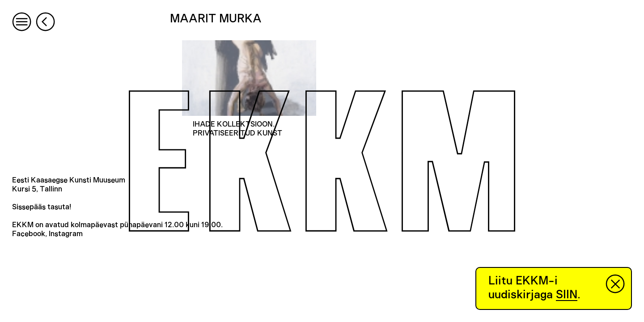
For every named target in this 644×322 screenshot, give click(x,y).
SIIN (567, 295)
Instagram (66, 234)
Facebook (29, 234)
